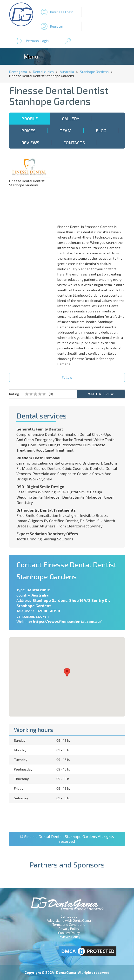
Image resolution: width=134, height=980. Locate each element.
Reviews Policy (69, 937)
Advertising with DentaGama (69, 920)
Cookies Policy (69, 933)
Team (66, 131)
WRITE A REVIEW (101, 394)
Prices (28, 131)
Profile (30, 119)
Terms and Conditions (69, 924)
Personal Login (37, 41)
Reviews (30, 143)
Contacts (74, 143)
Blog (101, 131)
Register (57, 26)
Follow (67, 377)
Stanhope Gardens (94, 72)
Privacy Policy (69, 929)
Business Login (62, 12)
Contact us (69, 916)
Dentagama (18, 72)
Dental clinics (43, 72)
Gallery (71, 119)
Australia (67, 72)
